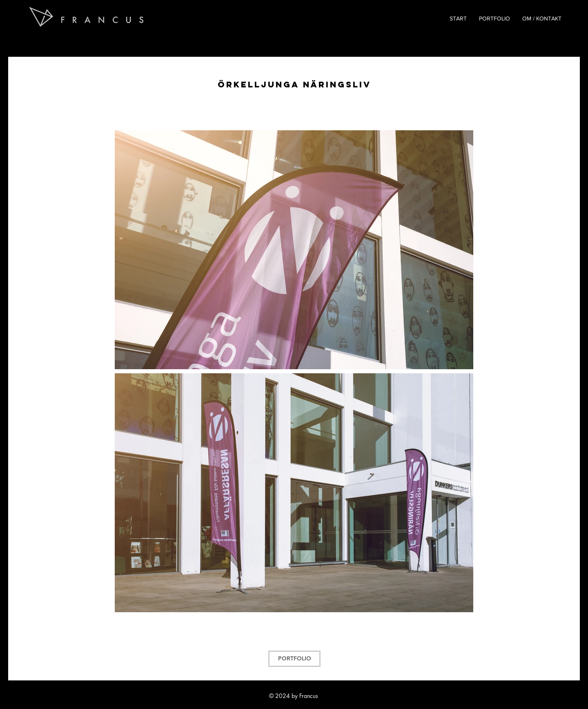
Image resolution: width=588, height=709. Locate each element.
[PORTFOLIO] (294, 659)
